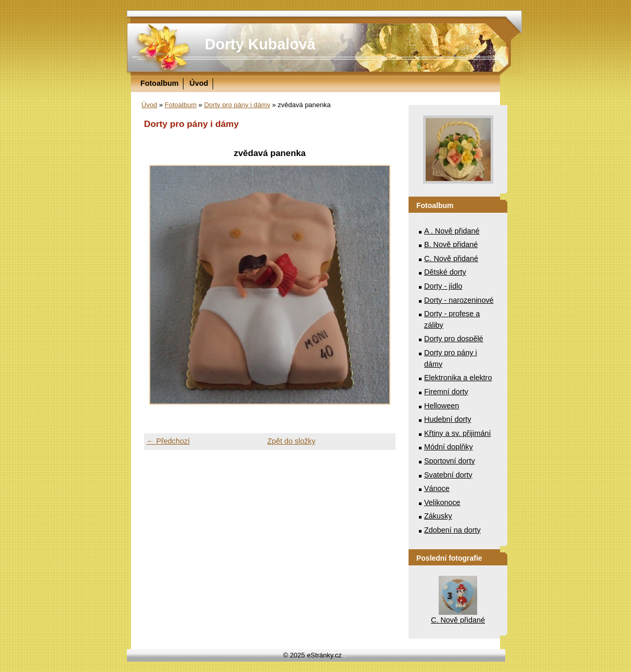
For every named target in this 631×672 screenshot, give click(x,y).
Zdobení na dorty (452, 530)
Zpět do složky (291, 441)
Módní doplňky (449, 447)
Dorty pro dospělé (454, 339)
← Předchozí (168, 441)
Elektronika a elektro (458, 378)
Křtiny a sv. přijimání (457, 433)
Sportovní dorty (450, 461)
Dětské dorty (445, 272)
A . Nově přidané (452, 231)
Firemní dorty (446, 392)
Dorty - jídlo (443, 286)
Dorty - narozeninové (459, 300)
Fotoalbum (160, 83)
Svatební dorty (448, 475)
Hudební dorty (448, 419)
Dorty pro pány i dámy (237, 105)
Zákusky (438, 516)
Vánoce (437, 488)
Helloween (442, 406)
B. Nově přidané (451, 244)
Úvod (199, 83)
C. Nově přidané (451, 259)
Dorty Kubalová (260, 44)
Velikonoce (442, 502)
